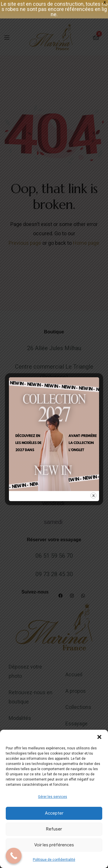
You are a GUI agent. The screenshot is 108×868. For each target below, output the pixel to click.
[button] (99, 737)
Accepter (54, 813)
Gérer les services (53, 797)
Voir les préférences (54, 845)
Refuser (54, 829)
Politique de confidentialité (54, 860)
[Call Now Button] (14, 856)
